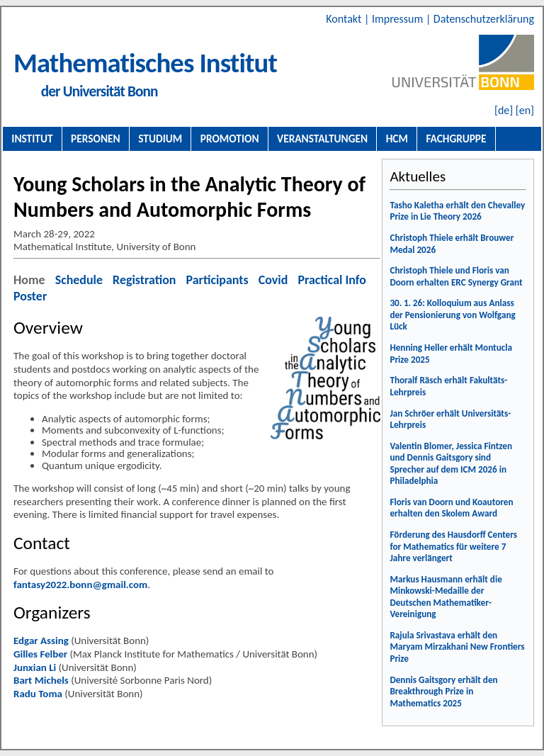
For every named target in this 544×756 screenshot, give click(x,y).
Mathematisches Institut (145, 63)
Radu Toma (38, 694)
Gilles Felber (40, 654)
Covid (273, 280)
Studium (160, 139)
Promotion (230, 139)
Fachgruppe (456, 139)
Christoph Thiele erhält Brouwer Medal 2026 (452, 244)
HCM (397, 139)
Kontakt (345, 19)
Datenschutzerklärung (484, 19)
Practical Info (331, 280)
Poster (30, 296)
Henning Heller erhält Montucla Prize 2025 (451, 354)
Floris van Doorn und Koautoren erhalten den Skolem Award (451, 508)
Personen (96, 139)
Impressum (399, 19)
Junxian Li (35, 667)
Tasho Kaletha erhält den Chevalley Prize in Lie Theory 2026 (457, 211)
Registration (144, 280)
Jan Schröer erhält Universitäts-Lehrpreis (450, 419)
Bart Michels (41, 680)
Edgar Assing (41, 641)
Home (29, 280)
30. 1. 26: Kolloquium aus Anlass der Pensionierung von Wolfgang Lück (452, 315)
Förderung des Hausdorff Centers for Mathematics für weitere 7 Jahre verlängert (453, 546)
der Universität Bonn (100, 91)
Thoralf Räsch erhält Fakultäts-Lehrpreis (448, 386)
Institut (32, 139)
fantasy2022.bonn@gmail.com (80, 585)
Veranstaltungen (322, 139)
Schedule (79, 280)
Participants (217, 280)
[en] (525, 110)
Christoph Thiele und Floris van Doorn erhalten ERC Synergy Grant (456, 276)
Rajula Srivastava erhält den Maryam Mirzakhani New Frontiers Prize (457, 647)
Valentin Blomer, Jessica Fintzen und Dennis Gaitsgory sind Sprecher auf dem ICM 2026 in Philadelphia (451, 464)
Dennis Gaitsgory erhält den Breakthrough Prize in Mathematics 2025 (443, 692)
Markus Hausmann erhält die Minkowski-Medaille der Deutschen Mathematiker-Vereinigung (446, 597)
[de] (504, 110)
